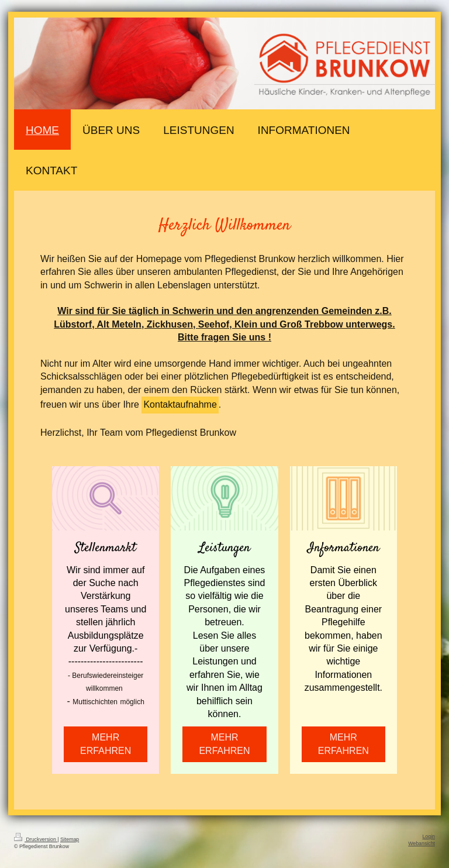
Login (429, 836)
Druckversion (36, 839)
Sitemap (70, 839)
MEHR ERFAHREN (106, 744)
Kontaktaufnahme (180, 404)
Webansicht (422, 843)
